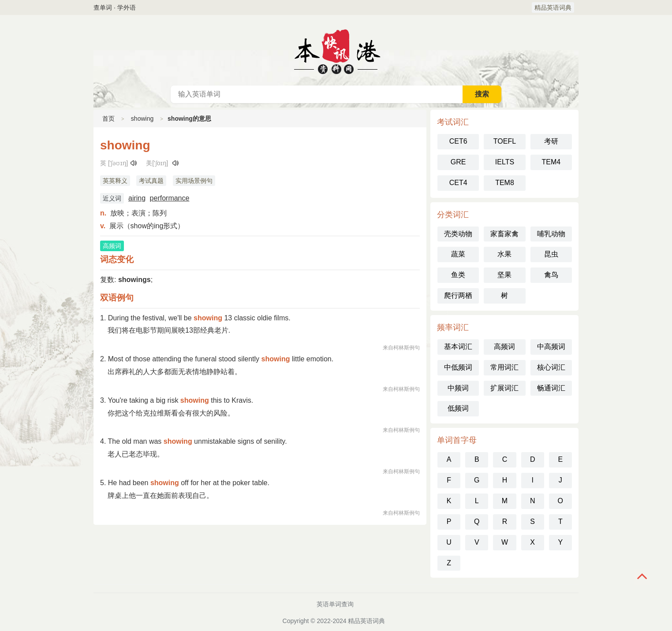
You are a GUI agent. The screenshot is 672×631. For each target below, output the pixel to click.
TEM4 (551, 162)
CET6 (458, 141)
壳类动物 (458, 234)
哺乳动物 (551, 234)
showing (142, 119)
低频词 (458, 408)
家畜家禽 (504, 234)
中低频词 (458, 367)
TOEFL (505, 141)
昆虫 (551, 254)
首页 (108, 119)
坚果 (504, 275)
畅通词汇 (551, 388)
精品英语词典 (553, 7)
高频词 (504, 347)
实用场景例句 (194, 181)
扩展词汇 (504, 388)
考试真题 (151, 181)
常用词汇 (504, 367)
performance (170, 198)
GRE (458, 162)
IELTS (505, 162)
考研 (551, 141)
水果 (504, 254)
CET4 (458, 183)
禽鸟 (551, 275)
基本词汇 (458, 347)
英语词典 (336, 50)
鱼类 (458, 275)
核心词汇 (551, 367)
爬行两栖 (458, 295)
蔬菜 (458, 254)
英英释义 (115, 181)
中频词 (458, 388)
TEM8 (505, 183)
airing (137, 198)
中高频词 (551, 347)
